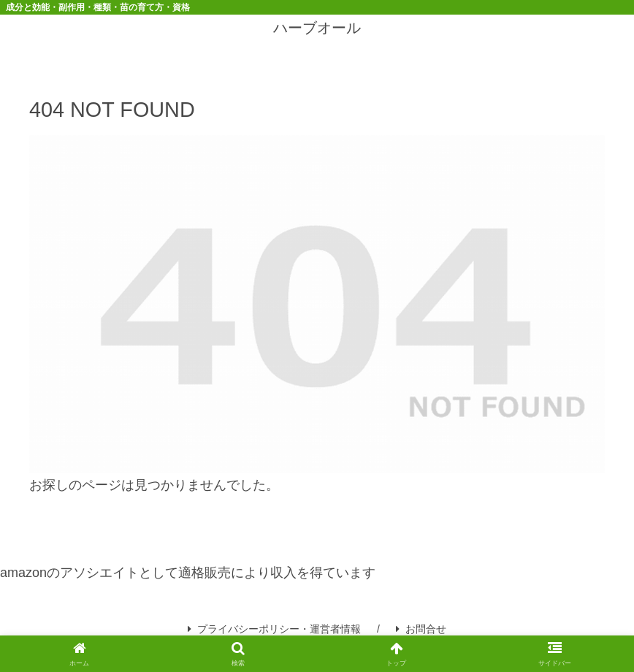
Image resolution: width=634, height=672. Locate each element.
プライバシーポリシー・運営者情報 (274, 629)
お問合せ (421, 629)
